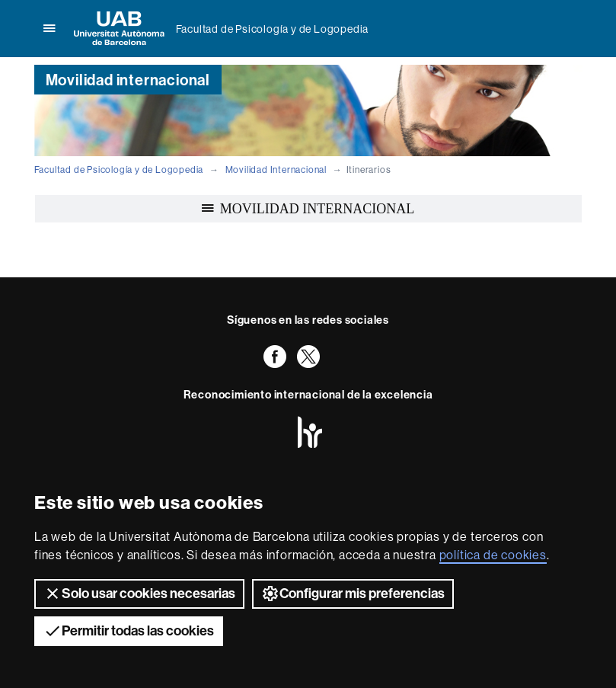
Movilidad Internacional (276, 170)
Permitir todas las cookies (129, 631)
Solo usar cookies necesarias (139, 594)
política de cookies (493, 555)
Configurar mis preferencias (353, 594)
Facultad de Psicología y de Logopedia (273, 29)
